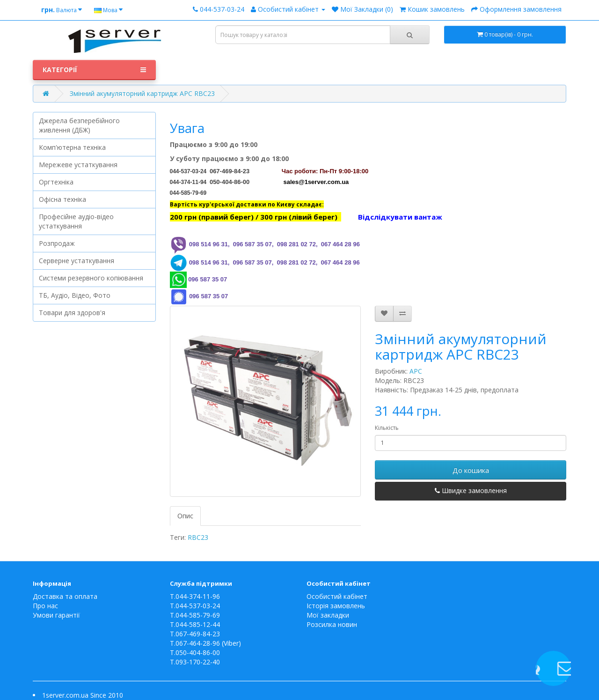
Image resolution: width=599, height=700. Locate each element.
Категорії (94, 70)
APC (416, 371)
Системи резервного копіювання (91, 278)
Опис (185, 516)
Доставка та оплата (65, 596)
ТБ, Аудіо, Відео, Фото (75, 295)
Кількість (387, 428)
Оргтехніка (56, 182)
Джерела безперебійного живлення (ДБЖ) (79, 125)
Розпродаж (57, 243)
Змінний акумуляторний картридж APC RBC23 (142, 93)
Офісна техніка (62, 199)
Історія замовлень (336, 606)
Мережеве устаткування (78, 165)
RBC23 (198, 537)
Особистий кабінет (337, 596)
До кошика (471, 470)
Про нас (45, 606)
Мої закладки (328, 615)
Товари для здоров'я (72, 313)
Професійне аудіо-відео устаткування (76, 221)
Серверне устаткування (77, 261)
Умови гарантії (56, 615)
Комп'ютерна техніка (72, 147)
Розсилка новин (332, 624)
